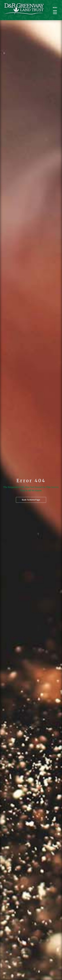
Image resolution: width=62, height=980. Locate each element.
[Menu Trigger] (55, 10)
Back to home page (31, 500)
